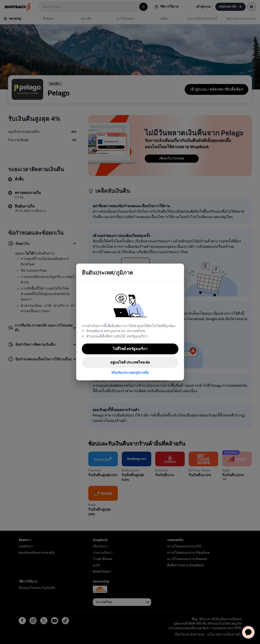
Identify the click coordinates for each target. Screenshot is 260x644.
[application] (248, 632)
